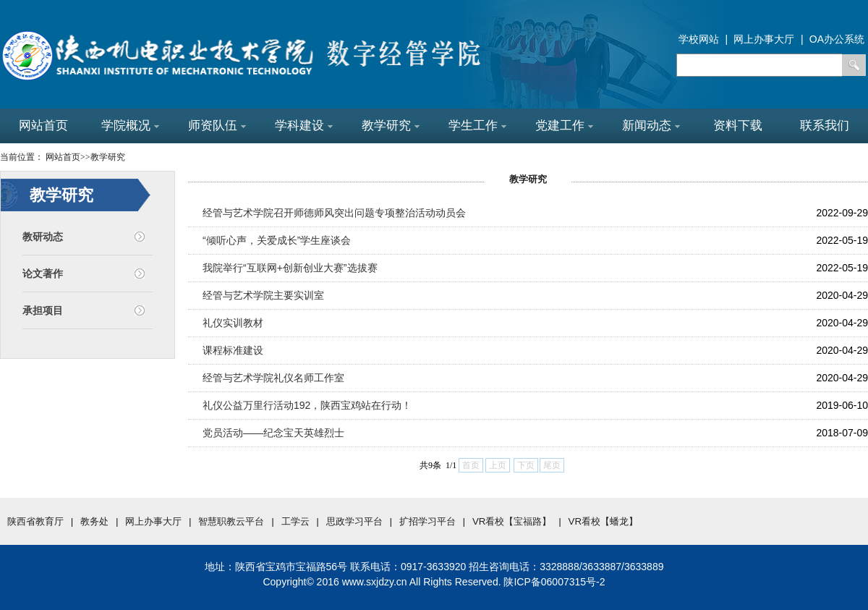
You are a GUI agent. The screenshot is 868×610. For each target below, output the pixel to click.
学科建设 (304, 126)
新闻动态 (651, 126)
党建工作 (564, 126)
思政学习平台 (354, 521)
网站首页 (43, 126)
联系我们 (825, 126)
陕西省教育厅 (35, 521)
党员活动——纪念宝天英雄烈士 (273, 433)
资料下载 (738, 126)
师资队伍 (217, 126)
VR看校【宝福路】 (512, 521)
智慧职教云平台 (231, 521)
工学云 (295, 521)
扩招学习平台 (427, 521)
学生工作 (477, 126)
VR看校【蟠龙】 (604, 521)
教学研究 (391, 126)
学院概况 (130, 126)
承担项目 (43, 310)
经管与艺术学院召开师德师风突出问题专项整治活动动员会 (334, 213)
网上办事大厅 (153, 521)
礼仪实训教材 (233, 323)
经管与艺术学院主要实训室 (263, 295)
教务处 (94, 521)
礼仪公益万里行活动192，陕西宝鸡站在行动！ (307, 405)
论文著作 (43, 274)
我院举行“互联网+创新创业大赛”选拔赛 (290, 268)
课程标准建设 (233, 350)
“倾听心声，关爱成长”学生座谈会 (277, 240)
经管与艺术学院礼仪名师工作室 (273, 378)
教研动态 (43, 237)
